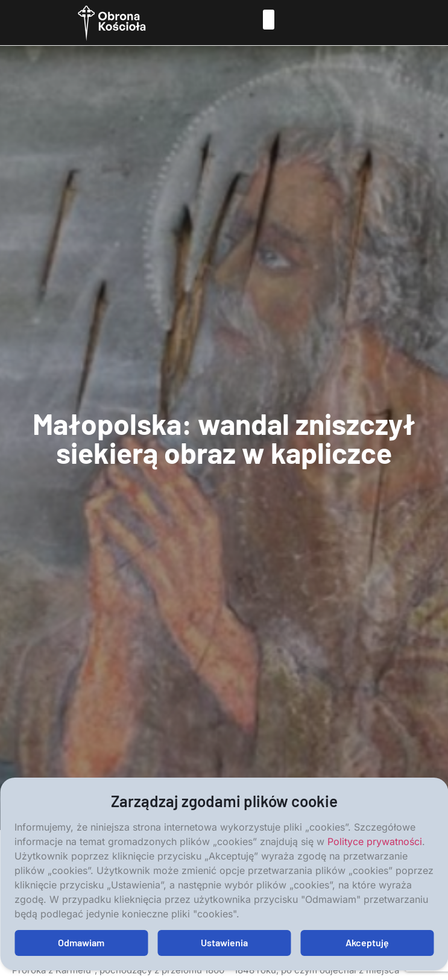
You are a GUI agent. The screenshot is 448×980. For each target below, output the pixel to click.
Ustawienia (224, 942)
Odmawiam (81, 942)
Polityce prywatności (375, 841)
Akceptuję (367, 942)
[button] (269, 20)
